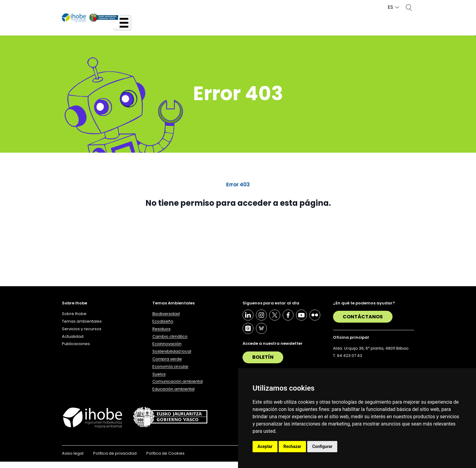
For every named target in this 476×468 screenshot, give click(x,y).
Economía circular (170, 373)
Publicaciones (398, 28)
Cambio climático (170, 343)
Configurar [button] (322, 446)
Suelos (159, 380)
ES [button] (390, 7)
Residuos (161, 335)
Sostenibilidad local (172, 358)
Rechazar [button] (292, 446)
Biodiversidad (166, 320)
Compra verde (167, 365)
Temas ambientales (225, 28)
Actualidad (348, 28)
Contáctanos (363, 323)
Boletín (263, 363)
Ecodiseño (163, 328)
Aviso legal (73, 460)
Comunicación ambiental (178, 388)
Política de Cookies (165, 460)
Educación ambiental (173, 395)
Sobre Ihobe (166, 28)
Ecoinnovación (167, 350)
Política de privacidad (115, 460)
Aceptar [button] (265, 446)
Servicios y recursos (292, 28)
